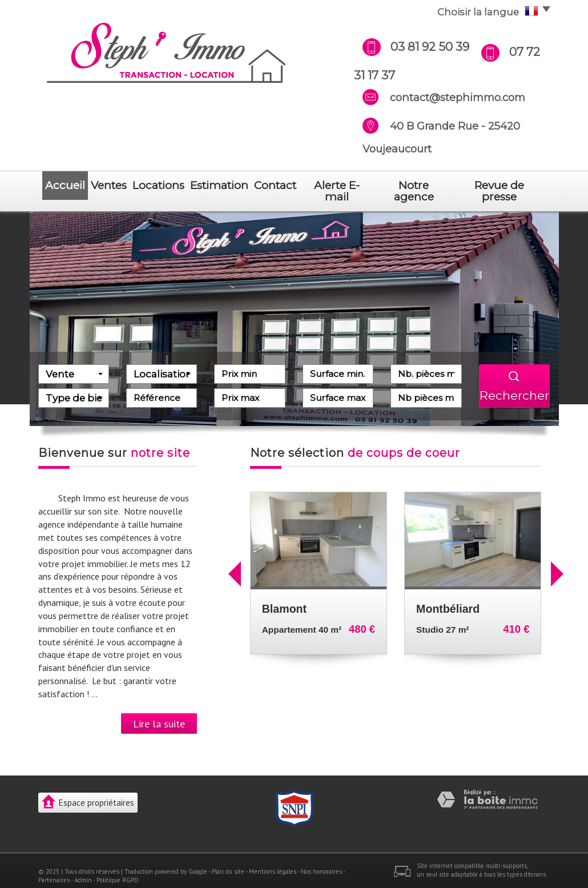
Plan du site (228, 860)
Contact (287, 186)
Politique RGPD (118, 869)
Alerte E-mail (349, 186)
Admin (83, 869)
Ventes (112, 186)
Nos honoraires (321, 860)
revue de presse (506, 186)
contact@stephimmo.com (458, 97)
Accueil (63, 186)
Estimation (228, 186)
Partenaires (54, 869)
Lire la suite (159, 712)
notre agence (424, 186)
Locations (166, 186)
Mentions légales (273, 860)
